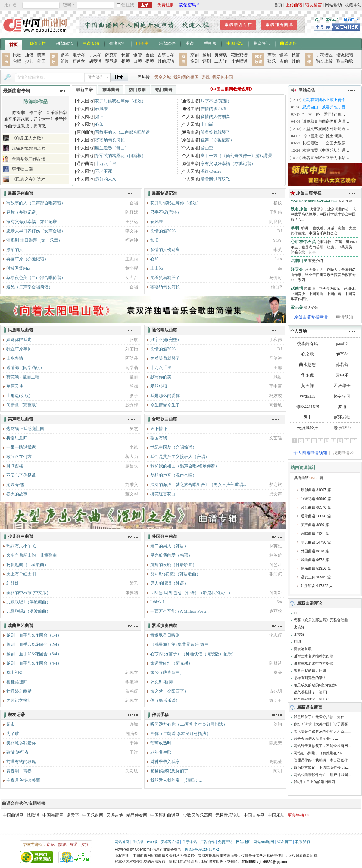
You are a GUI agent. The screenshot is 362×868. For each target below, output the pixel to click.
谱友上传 (324, 61)
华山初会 (15, 673)
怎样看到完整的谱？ (310, 678)
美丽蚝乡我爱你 (21, 743)
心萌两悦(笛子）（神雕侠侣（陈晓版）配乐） (193, 654)
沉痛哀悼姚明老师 (29, 149)
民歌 (17, 55)
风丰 (307, 417)
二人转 (221, 61)
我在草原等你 (19, 349)
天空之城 (163, 77)
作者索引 (118, 43)
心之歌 (307, 354)
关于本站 (190, 842)
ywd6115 (307, 396)
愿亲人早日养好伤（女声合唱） (36, 231)
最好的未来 (106, 179)
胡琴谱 (95, 61)
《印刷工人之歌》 (29, 138)
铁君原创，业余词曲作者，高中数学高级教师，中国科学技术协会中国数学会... (323, 216)
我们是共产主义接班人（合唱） (180, 457)
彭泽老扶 (342, 417)
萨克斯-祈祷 (162, 682)
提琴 (150, 61)
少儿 (29, 61)
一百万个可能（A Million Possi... (180, 611)
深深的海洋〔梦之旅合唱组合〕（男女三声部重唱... (198, 485)
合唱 (17, 61)
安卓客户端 (170, 842)
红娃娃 (13, 583)
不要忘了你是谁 (21, 475)
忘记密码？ (190, 5)
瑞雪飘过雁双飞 (215, 179)
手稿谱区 (324, 55)
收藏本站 (353, 5)
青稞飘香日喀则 (165, 635)
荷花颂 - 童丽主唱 (23, 377)
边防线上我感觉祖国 (25, 429)
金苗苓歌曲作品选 (29, 159)
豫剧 (195, 61)
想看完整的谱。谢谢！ (312, 671)
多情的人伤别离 (215, 117)
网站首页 (122, 842)
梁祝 (205, 77)
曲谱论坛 (289, 43)
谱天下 (73, 815)
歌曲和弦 (345, 61)
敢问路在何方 (19, 457)
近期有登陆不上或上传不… (326, 100)
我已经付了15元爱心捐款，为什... (320, 717)
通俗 (29, 55)
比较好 (299, 627)
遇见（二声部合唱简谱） (30, 287)
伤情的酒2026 (213, 109)
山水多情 (15, 358)
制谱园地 (64, 43)
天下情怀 (159, 429)
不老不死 (104, 171)
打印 (297, 642)
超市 (11, 724)
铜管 (138, 55)
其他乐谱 (166, 61)
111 (296, 613)
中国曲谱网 (13, 815)
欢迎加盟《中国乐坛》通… (326, 150)
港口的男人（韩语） (169, 546)
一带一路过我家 (21, 447)
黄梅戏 (221, 55)
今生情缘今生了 (165, 405)
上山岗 (207, 124)
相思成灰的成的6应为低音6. (316, 685)
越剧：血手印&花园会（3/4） (34, 654)
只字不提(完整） (216, 101)
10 (354, 441)
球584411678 (307, 407)
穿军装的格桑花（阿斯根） (120, 156)
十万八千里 (106, 164)
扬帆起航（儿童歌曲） (27, 565)
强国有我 (159, 438)
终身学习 (342, 396)
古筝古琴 (166, 55)
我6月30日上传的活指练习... (316, 782)
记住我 (128, 5)
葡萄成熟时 (161, 743)
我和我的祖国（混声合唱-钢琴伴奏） (185, 466)
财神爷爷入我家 (165, 762)
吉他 (150, 55)
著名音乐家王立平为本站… (326, 158)
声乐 (272, 55)
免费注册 (166, 5)
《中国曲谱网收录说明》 (231, 89)
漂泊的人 (15, 250)
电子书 (142, 43)
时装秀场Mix (18, 268)
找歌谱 (33, 815)
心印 (99, 124)
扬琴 (126, 61)
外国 (41, 61)
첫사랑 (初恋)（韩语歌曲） (175, 574)
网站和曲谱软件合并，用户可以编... (322, 775)
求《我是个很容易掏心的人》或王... (322, 731)
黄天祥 (307, 386)
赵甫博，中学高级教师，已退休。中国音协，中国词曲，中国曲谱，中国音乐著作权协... (325, 295)
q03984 (342, 354)
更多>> (63, 91)
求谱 (190, 43)
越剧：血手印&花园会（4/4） (34, 663)
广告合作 (208, 842)
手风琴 (95, 55)
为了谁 (13, 734)
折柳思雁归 (17, 438)
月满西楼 (15, 466)
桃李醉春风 (307, 344)
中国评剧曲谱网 (165, 815)
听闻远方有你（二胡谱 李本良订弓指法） (189, 724)
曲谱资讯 (262, 43)
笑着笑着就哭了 (215, 132)
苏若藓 (342, 365)
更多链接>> (298, 815)
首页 (278, 5)
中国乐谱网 (93, 815)
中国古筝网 (254, 815)
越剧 (207, 55)
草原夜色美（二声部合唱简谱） (36, 278)
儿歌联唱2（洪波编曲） (28, 611)
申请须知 (345, 317)
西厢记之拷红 (19, 701)
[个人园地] (85, 101)
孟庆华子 (342, 386)
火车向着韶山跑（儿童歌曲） (34, 555)
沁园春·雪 (15, 485)
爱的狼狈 (159, 386)
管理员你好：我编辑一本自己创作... (322, 760)
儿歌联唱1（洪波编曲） (28, 602)
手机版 (210, 43)
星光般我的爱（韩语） (171, 555)
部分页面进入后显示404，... (316, 739)
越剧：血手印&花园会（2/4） (34, 645)
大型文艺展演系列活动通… (326, 129)
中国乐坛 (235, 43)
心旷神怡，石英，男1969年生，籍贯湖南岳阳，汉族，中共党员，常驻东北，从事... (324, 249)
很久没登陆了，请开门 (312, 692)
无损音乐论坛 (228, 815)
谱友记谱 (345, 55)
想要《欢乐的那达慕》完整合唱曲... (322, 620)
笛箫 (65, 61)
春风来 (101, 109)
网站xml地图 (264, 842)
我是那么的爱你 (165, 396)
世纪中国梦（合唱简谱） (173, 447)
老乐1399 (342, 428)
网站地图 (243, 842)
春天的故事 (17, 494)
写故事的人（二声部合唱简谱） (125, 132)
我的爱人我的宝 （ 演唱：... (176, 780)
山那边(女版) (18, 396)
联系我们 (303, 842)
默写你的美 (161, 377)
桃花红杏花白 (163, 494)
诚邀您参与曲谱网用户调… (326, 121)
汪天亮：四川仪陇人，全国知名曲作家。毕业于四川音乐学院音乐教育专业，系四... (323, 276)
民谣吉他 (115, 815)
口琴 (138, 61)
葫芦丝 (79, 61)
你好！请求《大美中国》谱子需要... (322, 724)
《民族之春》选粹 (29, 179)
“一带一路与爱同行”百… (324, 114)
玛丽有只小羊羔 (21, 546)
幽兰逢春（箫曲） (112, 148)
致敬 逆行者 (17, 752)
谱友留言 (314, 5)
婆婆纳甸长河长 (110, 140)
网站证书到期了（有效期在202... (319, 753)
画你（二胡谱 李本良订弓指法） (180, 734)
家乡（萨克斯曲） (167, 673)
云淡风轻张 (307, 428)
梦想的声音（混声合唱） (173, 475)
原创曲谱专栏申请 (311, 317)
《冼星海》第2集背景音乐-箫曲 (179, 645)
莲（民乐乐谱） (165, 701)
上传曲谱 (294, 5)
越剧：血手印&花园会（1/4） (34, 635)
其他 (296, 61)
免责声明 (225, 842)
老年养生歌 (161, 752)
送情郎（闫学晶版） (25, 368)
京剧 (195, 55)
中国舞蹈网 (53, 815)
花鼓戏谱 (239, 55)
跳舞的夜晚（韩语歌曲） (173, 565)
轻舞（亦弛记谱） (217, 140)
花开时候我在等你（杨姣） (120, 101)
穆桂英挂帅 (17, 682)
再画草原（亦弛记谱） (27, 259)
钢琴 (65, 55)
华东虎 (307, 375)
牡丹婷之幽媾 (19, 691)
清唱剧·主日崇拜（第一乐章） (34, 240)
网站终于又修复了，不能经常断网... (322, 746)
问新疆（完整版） (23, 405)
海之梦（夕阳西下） (169, 691)
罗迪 (342, 407)
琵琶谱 (111, 61)
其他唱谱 (239, 61)
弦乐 (272, 61)
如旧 (99, 117)
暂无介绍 (321, 202)
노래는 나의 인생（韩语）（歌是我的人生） (191, 593)
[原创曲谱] (85, 132)
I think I (157, 602)
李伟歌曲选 (22, 169)
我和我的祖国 (186, 77)
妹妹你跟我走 (19, 340)
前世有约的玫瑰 (21, 762)
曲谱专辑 (91, 43)
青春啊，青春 (19, 771)
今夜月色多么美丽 (23, 780)
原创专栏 (37, 43)
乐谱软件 (167, 43)
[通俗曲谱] (190, 101)
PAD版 (152, 842)
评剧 (207, 61)
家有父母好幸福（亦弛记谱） (228, 164)
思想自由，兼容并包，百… (326, 107)
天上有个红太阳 (21, 574)
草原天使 (15, 386)
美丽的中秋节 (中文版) (27, 593)
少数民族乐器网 (198, 815)
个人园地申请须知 (310, 453)
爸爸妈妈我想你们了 (169, 771)
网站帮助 (333, 5)
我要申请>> (344, 453)
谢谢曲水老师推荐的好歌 (314, 656)
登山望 (207, 148)
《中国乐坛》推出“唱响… (325, 136)
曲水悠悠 (307, 365)
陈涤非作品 (36, 102)
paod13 (342, 344)
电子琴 (79, 55)
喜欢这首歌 (303, 649)
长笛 (126, 55)
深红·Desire (211, 171)
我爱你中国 (223, 77)
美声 (41, 55)
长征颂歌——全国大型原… (326, 143)
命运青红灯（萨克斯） (171, 663)
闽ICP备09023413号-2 (202, 849)
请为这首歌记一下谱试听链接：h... (321, 767)
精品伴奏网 (137, 815)
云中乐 (342, 375)
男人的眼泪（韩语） (169, 583)
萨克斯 (111, 55)
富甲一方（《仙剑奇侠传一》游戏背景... (238, 156)
